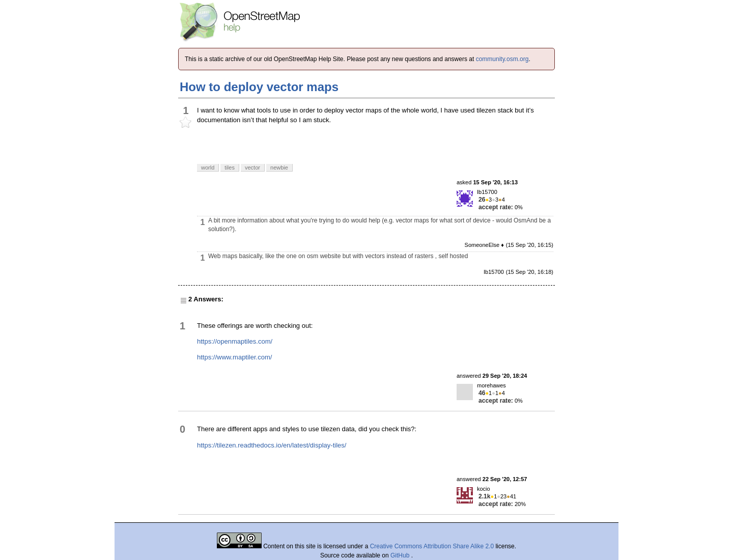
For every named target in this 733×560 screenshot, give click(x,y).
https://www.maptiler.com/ (234, 357)
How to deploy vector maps (259, 87)
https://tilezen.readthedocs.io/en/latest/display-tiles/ (272, 445)
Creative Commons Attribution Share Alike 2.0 (432, 546)
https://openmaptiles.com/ (235, 341)
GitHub (401, 555)
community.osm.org (502, 59)
